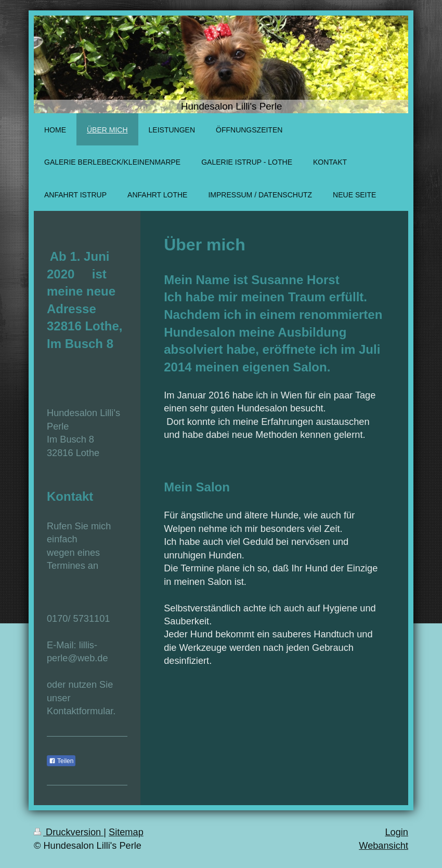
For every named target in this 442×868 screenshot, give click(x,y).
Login (396, 832)
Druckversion (69, 832)
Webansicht (383, 846)
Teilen (61, 761)
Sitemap (126, 832)
